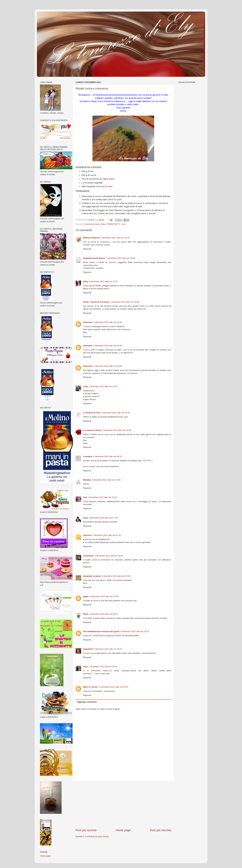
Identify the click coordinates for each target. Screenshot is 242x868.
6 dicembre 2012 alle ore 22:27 (108, 649)
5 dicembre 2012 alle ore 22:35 (104, 596)
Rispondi (87, 249)
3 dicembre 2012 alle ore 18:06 (125, 302)
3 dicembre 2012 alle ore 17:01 (103, 281)
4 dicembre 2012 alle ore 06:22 (108, 456)
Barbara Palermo (91, 238)
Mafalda (87, 480)
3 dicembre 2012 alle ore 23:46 (117, 430)
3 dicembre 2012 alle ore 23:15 (116, 413)
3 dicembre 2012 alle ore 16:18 (115, 238)
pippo (86, 596)
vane (85, 667)
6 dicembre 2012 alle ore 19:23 (135, 631)
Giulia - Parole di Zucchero (96, 302)
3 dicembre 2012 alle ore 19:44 (108, 322)
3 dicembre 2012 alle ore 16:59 (121, 258)
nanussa (87, 535)
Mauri (112, 179)
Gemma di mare (104, 186)
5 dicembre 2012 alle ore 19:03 (116, 576)
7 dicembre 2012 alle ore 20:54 (103, 667)
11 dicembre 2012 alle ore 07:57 (113, 687)
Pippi (86, 614)
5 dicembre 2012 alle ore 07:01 (107, 535)
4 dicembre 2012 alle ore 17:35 (103, 518)
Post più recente (86, 830)
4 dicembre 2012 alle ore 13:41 (103, 497)
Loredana (88, 456)
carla (86, 386)
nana (86, 518)
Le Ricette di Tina (92, 413)
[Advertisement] (123, 805)
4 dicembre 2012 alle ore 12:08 (106, 480)
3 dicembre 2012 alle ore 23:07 (103, 386)
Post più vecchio (161, 830)
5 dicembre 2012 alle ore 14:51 (109, 556)
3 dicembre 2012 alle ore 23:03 (108, 366)
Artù (85, 497)
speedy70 (88, 649)
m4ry (86, 281)
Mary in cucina (90, 687)
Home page (123, 830)
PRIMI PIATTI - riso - (117, 224)
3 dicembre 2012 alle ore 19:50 (108, 346)
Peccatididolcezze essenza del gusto (101, 631)
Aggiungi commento (87, 702)
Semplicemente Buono (94, 258)
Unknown (88, 322)
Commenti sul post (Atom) (97, 836)
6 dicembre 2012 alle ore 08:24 (103, 614)
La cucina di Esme (92, 430)
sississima (88, 556)
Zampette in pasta (92, 576)
